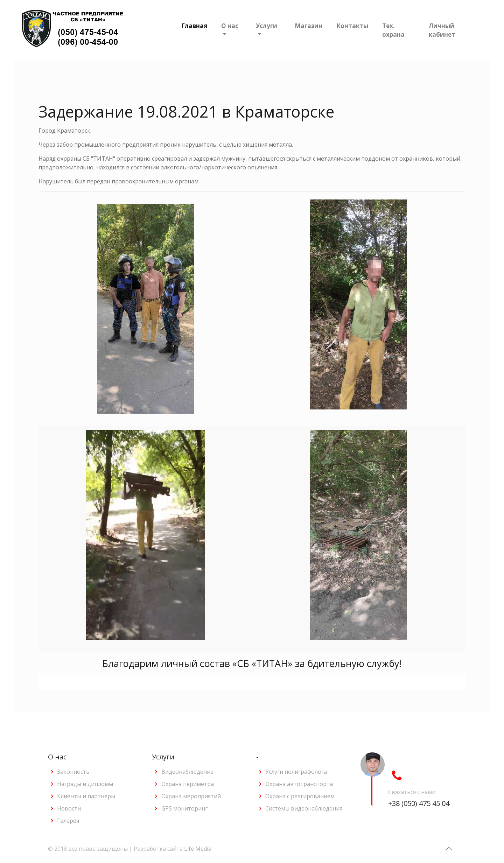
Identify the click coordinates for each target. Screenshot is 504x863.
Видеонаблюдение (187, 772)
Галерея (68, 821)
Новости (69, 808)
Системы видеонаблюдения (304, 808)
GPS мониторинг (184, 808)
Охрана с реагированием (300, 796)
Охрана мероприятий (191, 796)
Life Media (198, 849)
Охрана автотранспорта (299, 784)
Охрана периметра (188, 784)
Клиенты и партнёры (86, 796)
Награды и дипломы (85, 784)
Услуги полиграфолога (296, 772)
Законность (73, 772)
